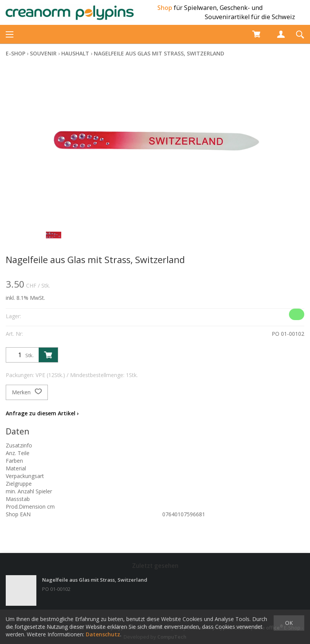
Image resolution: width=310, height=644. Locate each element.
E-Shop (15, 53)
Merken (27, 392)
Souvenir (43, 53)
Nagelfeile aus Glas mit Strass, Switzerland (159, 53)
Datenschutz (103, 634)
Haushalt (75, 53)
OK (289, 623)
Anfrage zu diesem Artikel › (42, 413)
